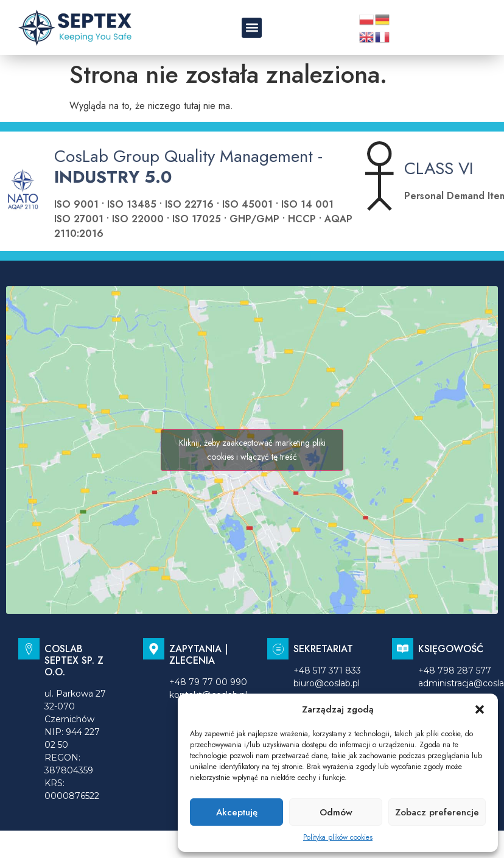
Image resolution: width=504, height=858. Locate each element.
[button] (480, 709)
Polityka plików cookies (338, 837)
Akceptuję (237, 812)
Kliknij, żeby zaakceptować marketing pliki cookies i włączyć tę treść (252, 450)
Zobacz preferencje (437, 812)
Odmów (336, 812)
